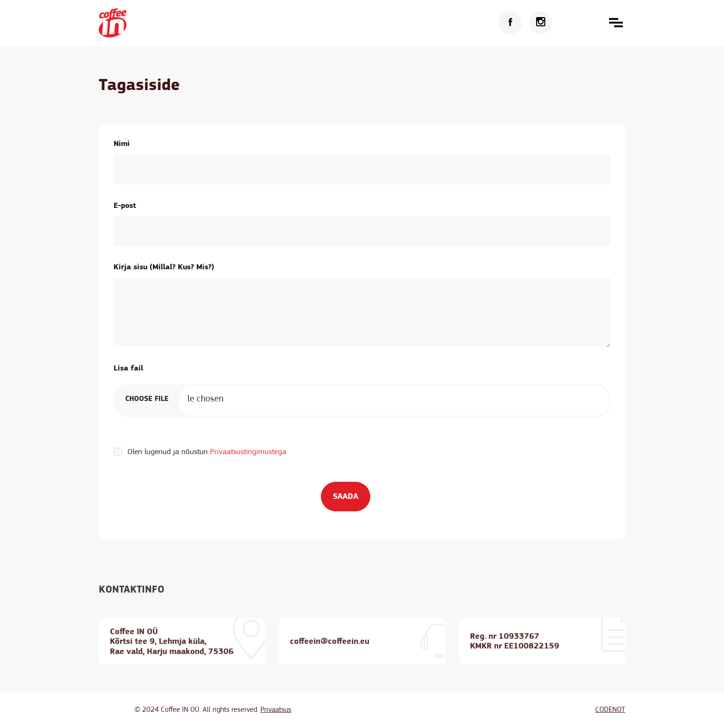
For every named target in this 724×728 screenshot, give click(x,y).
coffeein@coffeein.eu (330, 653)
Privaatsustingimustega (248, 452)
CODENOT (610, 710)
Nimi (122, 143)
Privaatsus (276, 710)
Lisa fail (128, 368)
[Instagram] (541, 23)
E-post (125, 205)
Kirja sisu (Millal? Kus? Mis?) (164, 267)
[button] (616, 23)
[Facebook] (510, 23)
